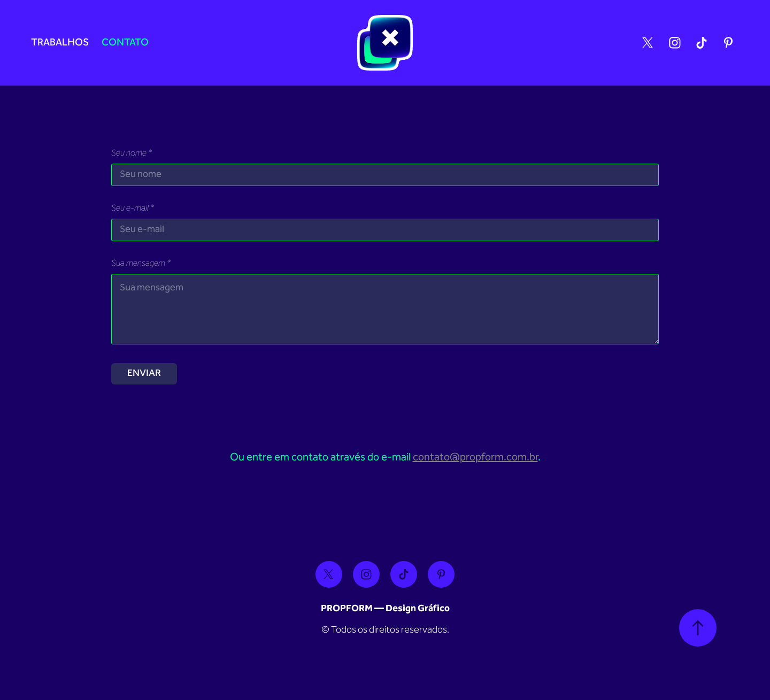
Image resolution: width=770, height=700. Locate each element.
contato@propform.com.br (475, 458)
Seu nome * (132, 154)
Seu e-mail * (133, 209)
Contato (125, 43)
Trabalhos (60, 43)
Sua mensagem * (141, 264)
